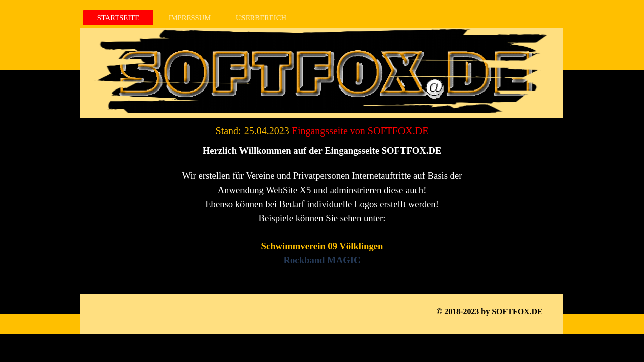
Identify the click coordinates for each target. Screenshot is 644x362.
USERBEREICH (261, 18)
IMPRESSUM (190, 18)
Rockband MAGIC (322, 260)
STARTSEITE (118, 18)
